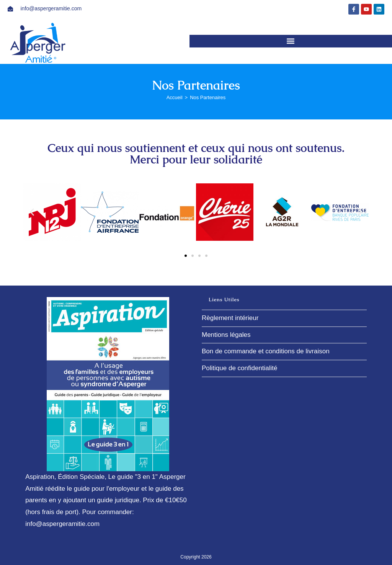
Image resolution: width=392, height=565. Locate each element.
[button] (291, 41)
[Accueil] (175, 97)
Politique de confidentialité (240, 368)
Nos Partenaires (208, 97)
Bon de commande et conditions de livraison (266, 351)
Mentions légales (226, 335)
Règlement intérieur (230, 318)
